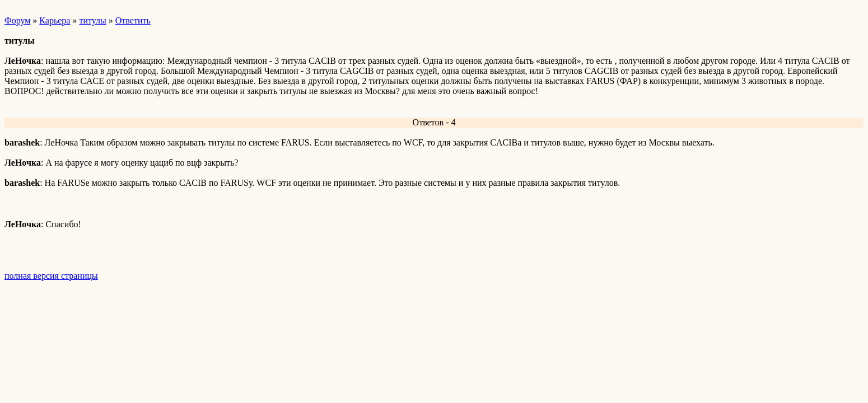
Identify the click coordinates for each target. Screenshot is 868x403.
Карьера (55, 20)
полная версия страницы (51, 276)
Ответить (133, 20)
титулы (92, 20)
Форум (17, 20)
